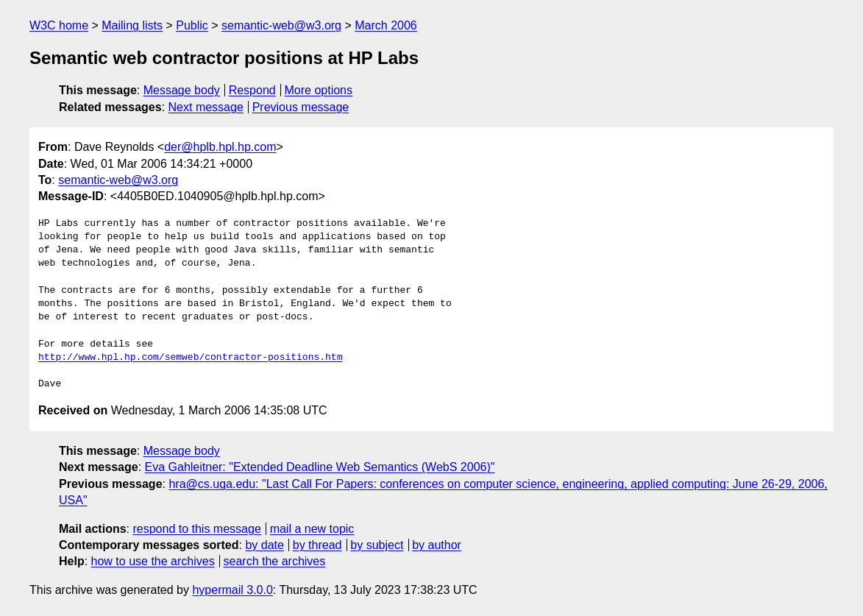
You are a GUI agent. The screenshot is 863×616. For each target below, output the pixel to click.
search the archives (275, 561)
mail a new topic (312, 529)
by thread (317, 545)
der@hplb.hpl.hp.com (220, 147)
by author (437, 545)
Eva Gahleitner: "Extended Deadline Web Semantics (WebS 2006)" (320, 467)
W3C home (59, 25)
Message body (182, 90)
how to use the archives (153, 561)
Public (192, 25)
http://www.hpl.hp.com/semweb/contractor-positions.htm (190, 358)
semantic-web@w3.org (281, 25)
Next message (206, 107)
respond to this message (196, 529)
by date (264, 545)
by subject (377, 545)
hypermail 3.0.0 (232, 590)
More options (319, 90)
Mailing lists (132, 25)
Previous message (301, 107)
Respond (252, 90)
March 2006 (386, 25)
